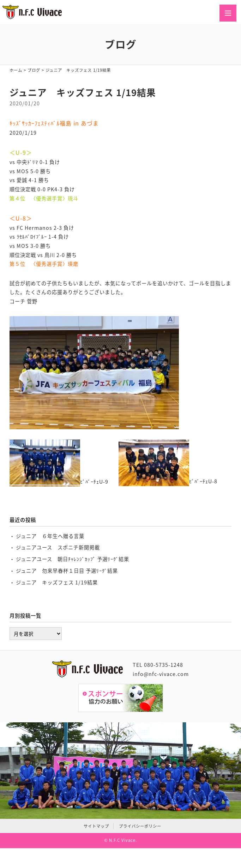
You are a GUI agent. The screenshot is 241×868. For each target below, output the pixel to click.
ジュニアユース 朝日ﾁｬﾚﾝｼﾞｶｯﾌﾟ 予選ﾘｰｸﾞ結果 (73, 559)
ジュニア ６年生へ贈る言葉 (50, 536)
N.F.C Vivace (122, 840)
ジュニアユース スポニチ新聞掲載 (58, 547)
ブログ (34, 70)
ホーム (16, 70)
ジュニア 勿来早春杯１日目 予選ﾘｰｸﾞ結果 (67, 571)
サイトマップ (96, 826)
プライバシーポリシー (140, 826)
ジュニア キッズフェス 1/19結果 (57, 582)
